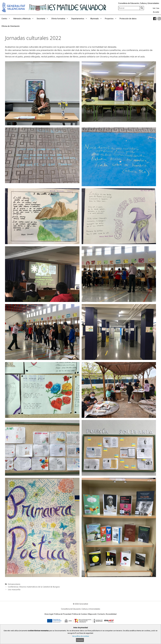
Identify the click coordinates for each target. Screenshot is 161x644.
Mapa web (92, 614)
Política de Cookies (80, 614)
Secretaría (43, 19)
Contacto (101, 614)
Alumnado (97, 19)
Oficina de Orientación (11, 26)
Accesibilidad (111, 614)
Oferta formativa (61, 19)
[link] (155, 19)
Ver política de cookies (81, 636)
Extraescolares (14, 584)
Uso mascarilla (14, 590)
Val (154, 8)
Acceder (156, 12)
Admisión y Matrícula (24, 19)
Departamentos (80, 19)
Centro (7, 19)
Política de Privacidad (63, 614)
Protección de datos (128, 19)
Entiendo (80, 640)
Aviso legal (49, 614)
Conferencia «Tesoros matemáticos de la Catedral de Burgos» (34, 587)
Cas (158, 8)
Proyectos (112, 19)
